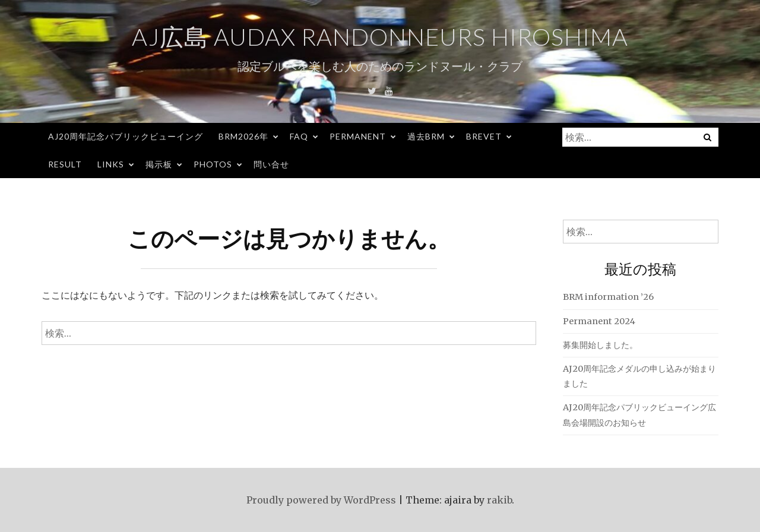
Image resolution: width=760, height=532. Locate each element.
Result (65, 164)
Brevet (484, 136)
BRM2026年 (243, 136)
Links (111, 164)
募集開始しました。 (600, 345)
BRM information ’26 (608, 297)
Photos (213, 164)
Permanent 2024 (599, 321)
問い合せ (271, 164)
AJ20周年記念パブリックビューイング (126, 136)
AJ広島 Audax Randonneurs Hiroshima (380, 37)
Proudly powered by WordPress (321, 500)
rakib (499, 500)
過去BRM (426, 136)
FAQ (299, 136)
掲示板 (159, 164)
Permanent (358, 136)
